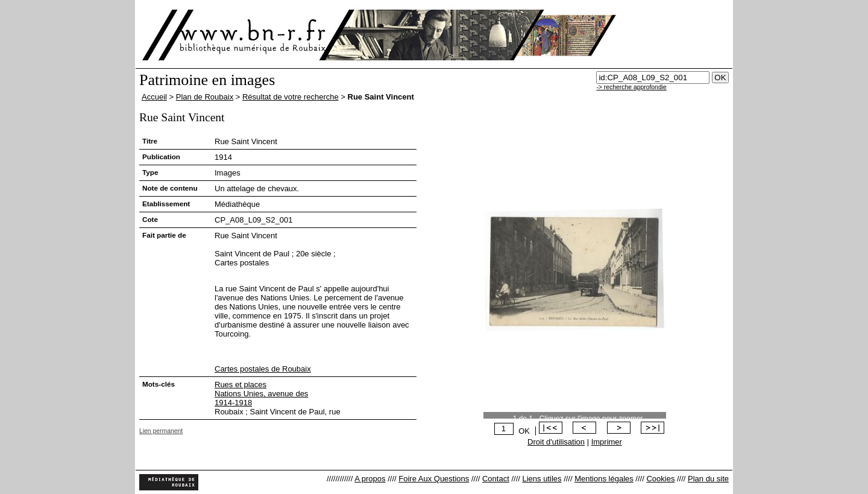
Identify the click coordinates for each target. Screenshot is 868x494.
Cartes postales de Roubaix (263, 369)
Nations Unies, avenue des (261, 394)
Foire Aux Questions (434, 479)
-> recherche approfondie (631, 87)
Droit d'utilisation (556, 442)
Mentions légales (604, 479)
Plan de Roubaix (205, 97)
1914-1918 (233, 403)
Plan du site (708, 479)
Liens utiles (542, 479)
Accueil (154, 97)
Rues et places (241, 385)
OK (524, 431)
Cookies (660, 479)
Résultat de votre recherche (291, 97)
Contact (496, 479)
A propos (370, 479)
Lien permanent (161, 431)
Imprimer (607, 442)
